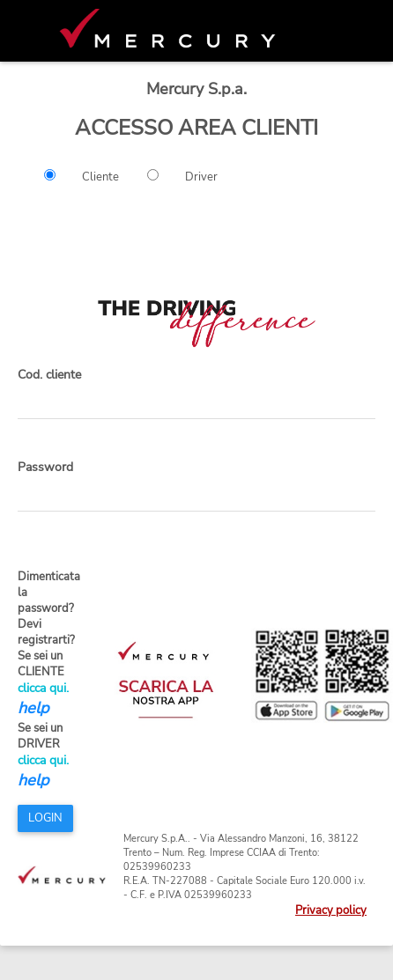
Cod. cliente (49, 375)
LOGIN (45, 818)
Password (45, 467)
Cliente (100, 177)
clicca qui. (43, 688)
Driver (201, 177)
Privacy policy (331, 910)
